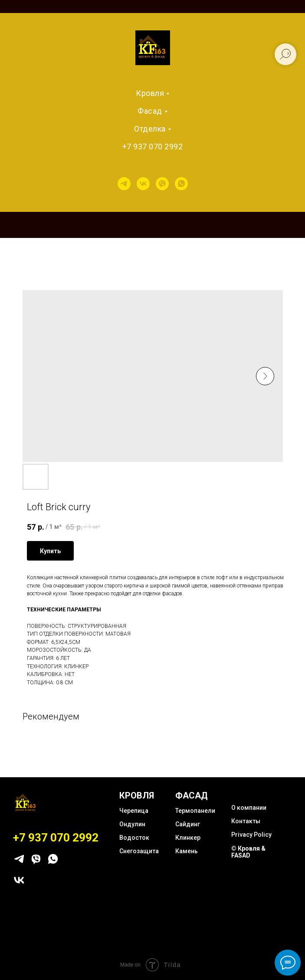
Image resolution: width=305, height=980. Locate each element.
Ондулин (132, 824)
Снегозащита (139, 851)
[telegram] (124, 184)
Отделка (150, 129)
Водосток (134, 838)
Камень (187, 851)
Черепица (134, 811)
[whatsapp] (181, 184)
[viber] (162, 184)
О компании (249, 808)
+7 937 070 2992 (153, 147)
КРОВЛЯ (137, 795)
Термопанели (195, 811)
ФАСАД (192, 795)
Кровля (150, 93)
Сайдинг (188, 824)
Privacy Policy (251, 835)
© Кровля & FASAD (248, 852)
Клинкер (188, 838)
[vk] (143, 184)
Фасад (150, 111)
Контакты (246, 821)
